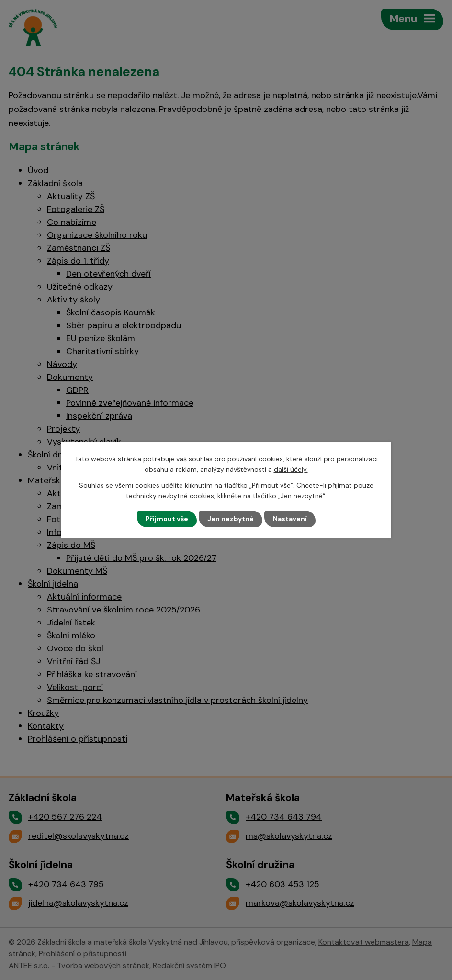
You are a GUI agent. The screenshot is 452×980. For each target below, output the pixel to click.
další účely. (291, 469)
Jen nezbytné (231, 519)
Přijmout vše (167, 519)
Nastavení (290, 519)
